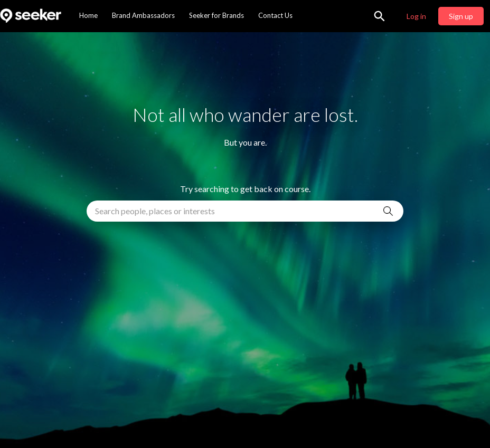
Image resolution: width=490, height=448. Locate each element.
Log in (416, 16)
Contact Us (275, 15)
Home (88, 15)
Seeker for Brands (216, 15)
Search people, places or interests (155, 211)
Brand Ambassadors (143, 15)
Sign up (461, 16)
